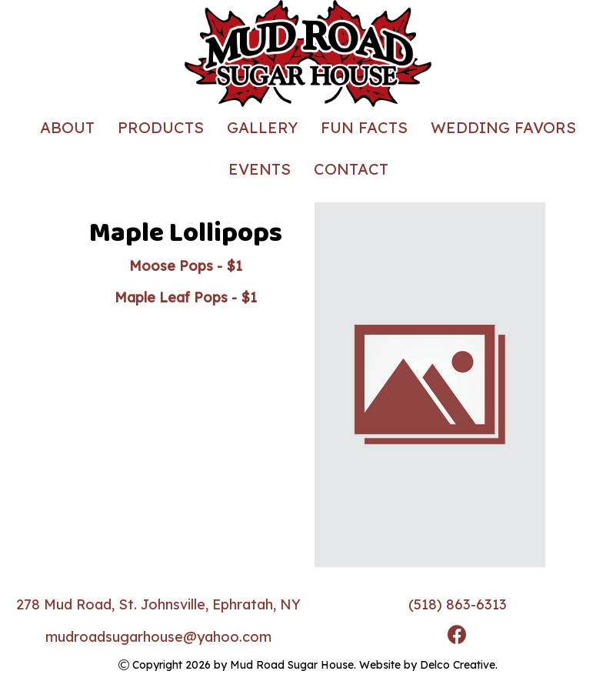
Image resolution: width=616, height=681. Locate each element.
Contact (351, 169)
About (67, 127)
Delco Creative (458, 665)
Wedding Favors (503, 127)
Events (260, 169)
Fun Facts (364, 127)
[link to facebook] (457, 637)
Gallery (262, 127)
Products (161, 127)
